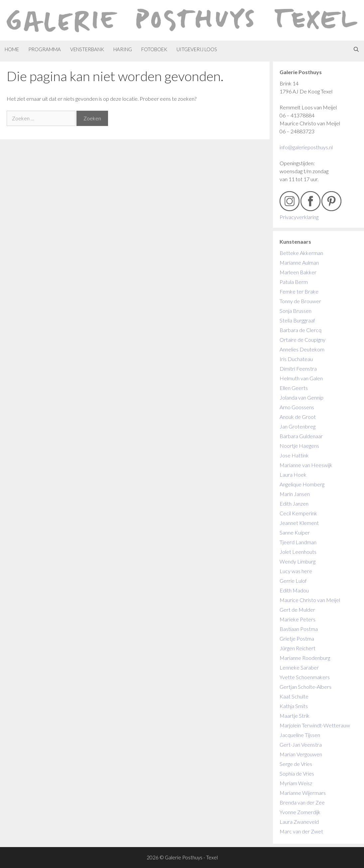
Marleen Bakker (298, 272)
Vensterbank (87, 49)
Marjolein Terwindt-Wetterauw (315, 725)
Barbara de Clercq (301, 330)
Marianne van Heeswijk (306, 465)
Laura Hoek (293, 475)
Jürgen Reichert (298, 648)
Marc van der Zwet (301, 831)
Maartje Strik (295, 716)
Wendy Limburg (298, 561)
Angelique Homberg (302, 484)
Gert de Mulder (297, 610)
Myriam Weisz (296, 783)
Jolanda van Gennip (302, 397)
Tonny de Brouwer (300, 301)
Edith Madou (294, 590)
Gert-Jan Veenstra (301, 744)
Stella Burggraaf (297, 320)
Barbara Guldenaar (301, 436)
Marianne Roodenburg (305, 658)
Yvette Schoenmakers (305, 677)
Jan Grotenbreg (298, 426)
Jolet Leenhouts (298, 552)
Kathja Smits (294, 706)
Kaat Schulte (294, 696)
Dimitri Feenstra (298, 369)
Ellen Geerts (294, 388)
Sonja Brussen (296, 311)
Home (12, 49)
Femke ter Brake (299, 291)
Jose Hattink (294, 455)
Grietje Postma (297, 638)
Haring (123, 49)
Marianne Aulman (299, 262)
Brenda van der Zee (302, 802)
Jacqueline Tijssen (300, 735)
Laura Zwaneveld (299, 822)
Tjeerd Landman (298, 542)
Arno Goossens (297, 407)
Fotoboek (154, 49)
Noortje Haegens (299, 446)
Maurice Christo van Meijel (310, 600)
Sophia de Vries (297, 773)
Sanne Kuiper (295, 532)
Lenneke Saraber (299, 667)
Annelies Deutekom (302, 349)
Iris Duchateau (296, 359)
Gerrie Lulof (293, 581)
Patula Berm (294, 282)
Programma (45, 49)
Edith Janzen (294, 503)
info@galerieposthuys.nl (306, 147)
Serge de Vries (296, 764)
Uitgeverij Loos (197, 49)
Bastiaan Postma (299, 629)
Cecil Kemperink (298, 513)
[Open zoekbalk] (356, 49)
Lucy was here (296, 571)
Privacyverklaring (299, 217)
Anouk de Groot (298, 417)
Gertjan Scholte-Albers (305, 687)
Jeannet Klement (299, 523)
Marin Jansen (295, 494)
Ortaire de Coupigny (303, 340)
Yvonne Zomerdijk (300, 812)
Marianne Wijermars (303, 793)
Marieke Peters (298, 619)
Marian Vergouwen (301, 754)
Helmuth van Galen (301, 378)
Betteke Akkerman (301, 253)
